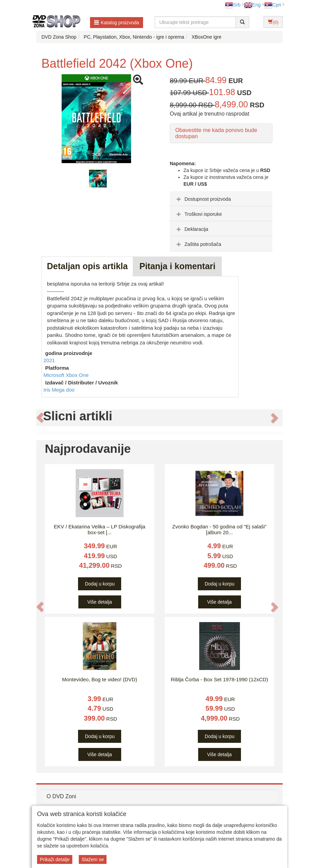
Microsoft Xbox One (66, 375)
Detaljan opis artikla (87, 266)
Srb (233, 5)
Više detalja (100, 602)
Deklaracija (192, 229)
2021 (49, 360)
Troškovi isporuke (198, 214)
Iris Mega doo (59, 390)
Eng (252, 5)
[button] (40, 418)
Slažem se (93, 859)
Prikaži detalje (55, 859)
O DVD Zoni (61, 796)
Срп (273, 5)
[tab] (221, 199)
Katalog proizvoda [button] (117, 23)
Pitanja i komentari (177, 266)
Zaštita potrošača (198, 244)
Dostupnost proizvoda (203, 199)
